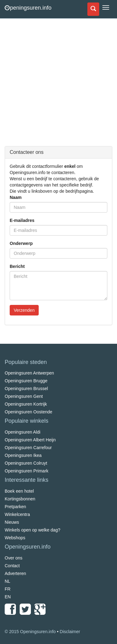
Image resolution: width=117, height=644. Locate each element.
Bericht (17, 266)
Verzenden (24, 310)
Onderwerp (21, 243)
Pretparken (15, 507)
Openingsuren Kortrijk (26, 404)
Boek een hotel (19, 491)
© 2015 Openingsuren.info (30, 632)
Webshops (15, 538)
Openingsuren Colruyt (26, 463)
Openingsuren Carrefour (28, 448)
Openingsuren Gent (24, 396)
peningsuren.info (28, 8)
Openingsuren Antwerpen (29, 373)
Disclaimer (70, 632)
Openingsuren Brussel (26, 389)
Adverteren (15, 573)
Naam (16, 197)
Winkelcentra (17, 514)
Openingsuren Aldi (22, 432)
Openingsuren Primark (27, 471)
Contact (12, 566)
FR (8, 589)
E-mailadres (22, 220)
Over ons (14, 558)
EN (8, 597)
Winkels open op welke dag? (32, 530)
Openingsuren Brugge (26, 381)
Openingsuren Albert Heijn (30, 440)
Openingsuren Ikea (23, 455)
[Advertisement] (58, 86)
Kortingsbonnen (20, 499)
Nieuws (12, 522)
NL (7, 581)
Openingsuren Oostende (29, 412)
